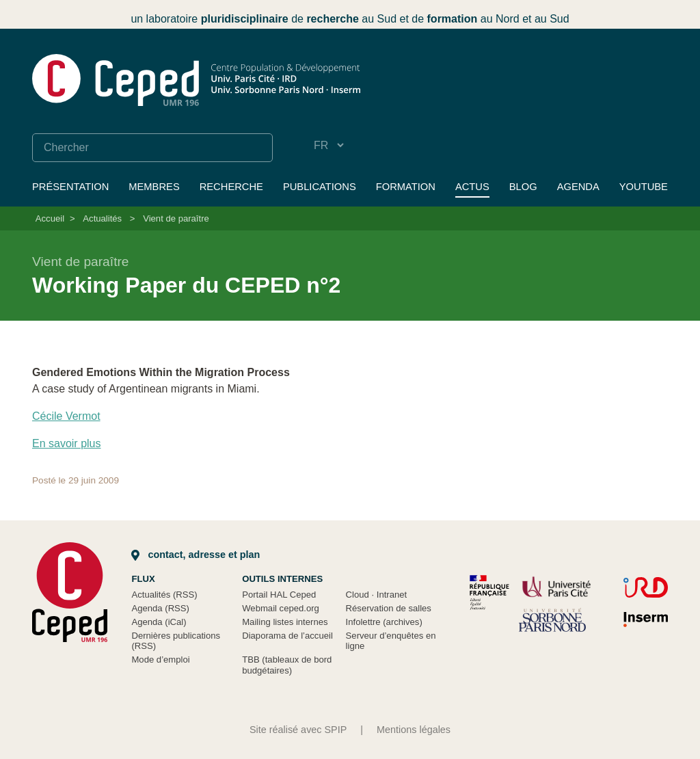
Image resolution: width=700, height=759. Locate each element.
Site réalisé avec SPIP (298, 730)
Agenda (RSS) (160, 608)
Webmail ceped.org (281, 608)
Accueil (50, 218)
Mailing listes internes (285, 622)
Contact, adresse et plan (196, 555)
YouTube (644, 187)
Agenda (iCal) (159, 622)
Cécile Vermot (66, 416)
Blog (523, 187)
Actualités (102, 218)
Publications (320, 187)
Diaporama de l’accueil (287, 636)
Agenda (578, 187)
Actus (472, 187)
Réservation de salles (389, 608)
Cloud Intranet (377, 595)
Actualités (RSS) (164, 595)
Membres (154, 187)
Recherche (231, 187)
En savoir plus (67, 443)
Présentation (70, 187)
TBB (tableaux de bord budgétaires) (287, 665)
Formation (406, 187)
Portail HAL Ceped (279, 595)
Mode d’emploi (160, 660)
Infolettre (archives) (384, 622)
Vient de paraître (176, 218)
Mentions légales (414, 730)
